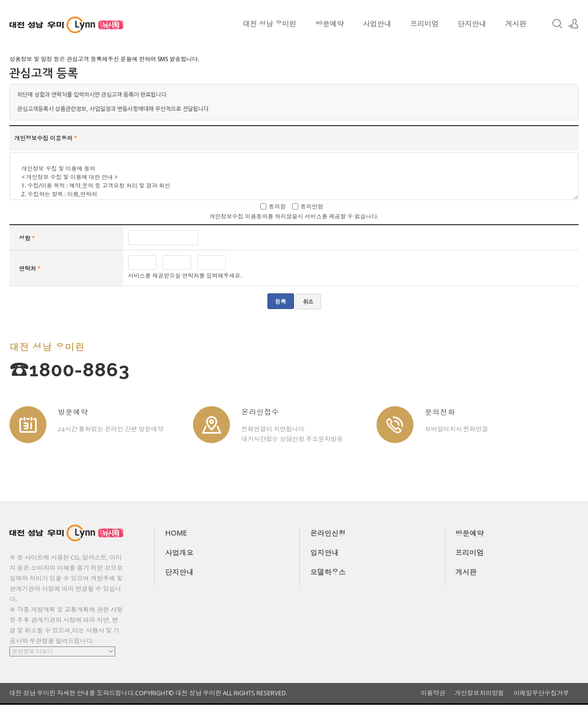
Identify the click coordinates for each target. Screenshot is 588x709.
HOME (176, 533)
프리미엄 (424, 24)
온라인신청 (328, 533)
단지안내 (472, 24)
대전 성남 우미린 (270, 24)
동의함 (277, 206)
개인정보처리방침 (479, 693)
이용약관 (433, 693)
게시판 (516, 24)
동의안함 (312, 206)
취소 (308, 302)
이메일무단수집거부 (541, 693)
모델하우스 (328, 572)
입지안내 (324, 553)
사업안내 (377, 24)
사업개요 (179, 553)
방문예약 (330, 24)
